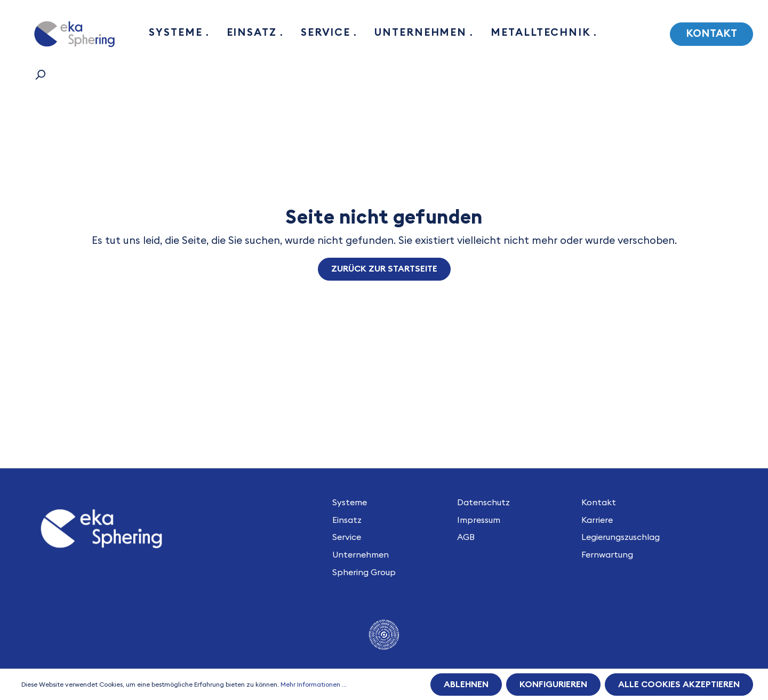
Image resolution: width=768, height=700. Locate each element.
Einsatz (347, 520)
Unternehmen (361, 555)
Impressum (479, 520)
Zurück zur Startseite (384, 269)
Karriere (597, 520)
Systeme (350, 503)
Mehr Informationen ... (314, 685)
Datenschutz (483, 503)
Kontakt (711, 34)
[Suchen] (40, 75)
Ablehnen (466, 685)
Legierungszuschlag (621, 537)
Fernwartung (607, 555)
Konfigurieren (553, 685)
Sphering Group (364, 572)
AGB (466, 537)
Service (347, 537)
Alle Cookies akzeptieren (679, 685)
